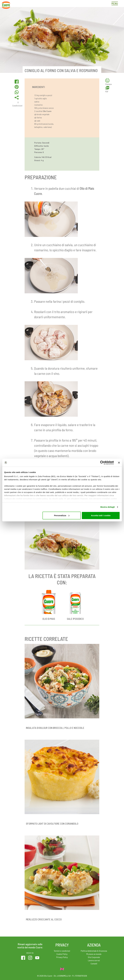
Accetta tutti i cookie (101, 515)
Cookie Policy (62, 954)
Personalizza (62, 515)
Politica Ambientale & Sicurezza (94, 951)
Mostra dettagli (108, 507)
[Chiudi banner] (119, 463)
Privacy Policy (62, 957)
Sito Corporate (94, 957)
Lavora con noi (94, 960)
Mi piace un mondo (94, 954)
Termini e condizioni (62, 951)
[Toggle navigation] (115, 4)
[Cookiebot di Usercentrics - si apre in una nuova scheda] (102, 463)
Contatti (94, 964)
